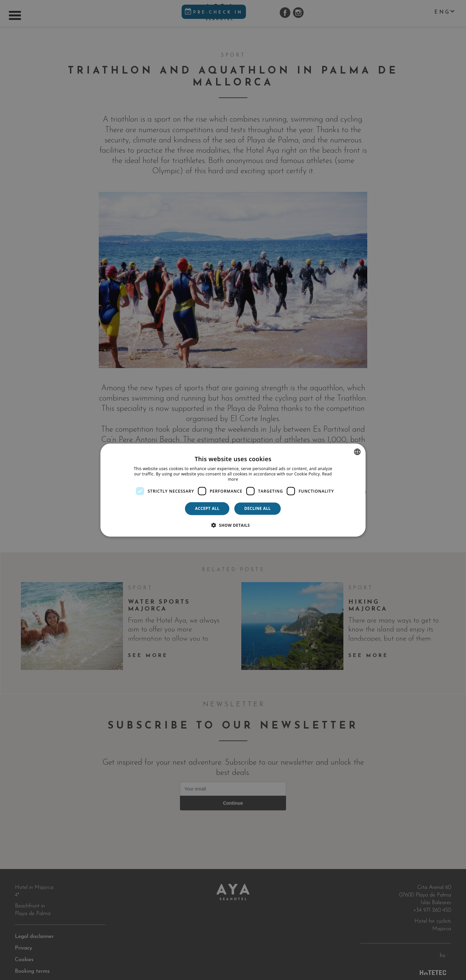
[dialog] (233, 490)
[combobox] (357, 452)
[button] (233, 525)
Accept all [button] (207, 508)
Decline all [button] (258, 508)
